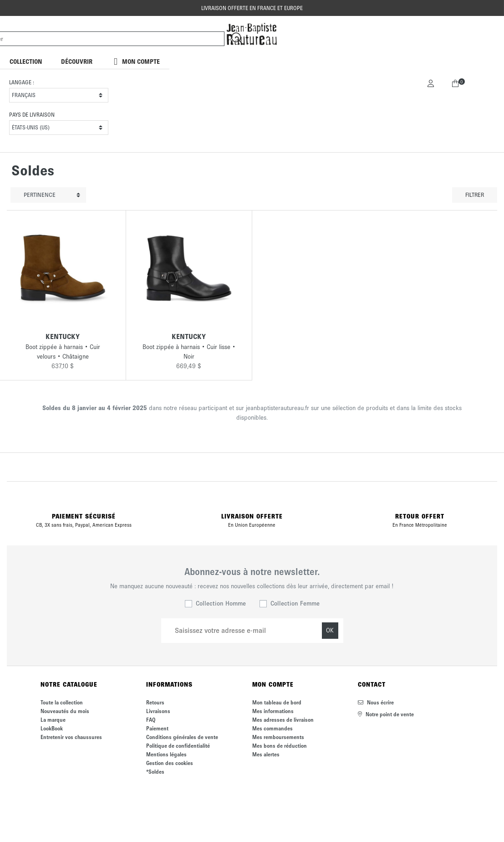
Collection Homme (221, 603)
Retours (155, 702)
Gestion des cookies (170, 763)
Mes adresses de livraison (283, 720)
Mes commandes (272, 728)
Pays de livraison (32, 115)
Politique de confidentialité (178, 746)
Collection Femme (295, 603)
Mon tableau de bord (277, 702)
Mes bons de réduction (280, 746)
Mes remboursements (278, 737)
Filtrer (475, 195)
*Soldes (155, 772)
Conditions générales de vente (182, 737)
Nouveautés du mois (65, 711)
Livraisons (158, 711)
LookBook (52, 728)
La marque (53, 720)
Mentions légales (166, 754)
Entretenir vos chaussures (71, 737)
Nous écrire (376, 702)
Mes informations (273, 711)
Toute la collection (62, 702)
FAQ (151, 720)
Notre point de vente (386, 714)
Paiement (157, 728)
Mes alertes (266, 754)
